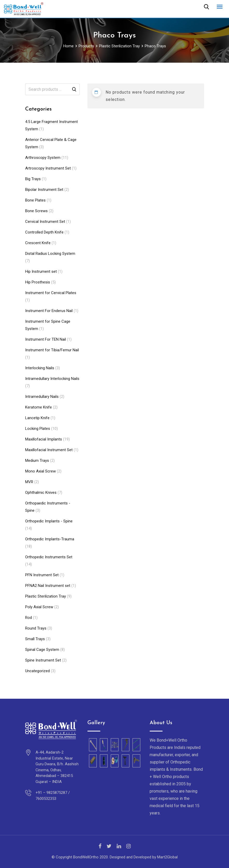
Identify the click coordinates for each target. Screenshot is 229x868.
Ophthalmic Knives (41, 493)
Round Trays (36, 628)
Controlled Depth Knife (44, 232)
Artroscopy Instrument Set (48, 168)
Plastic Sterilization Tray (46, 596)
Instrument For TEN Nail (46, 339)
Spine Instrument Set (43, 660)
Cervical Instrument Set (45, 222)
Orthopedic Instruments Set (49, 557)
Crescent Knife (38, 243)
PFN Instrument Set (42, 575)
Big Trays (33, 179)
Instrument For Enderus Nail (49, 311)
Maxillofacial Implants (44, 439)
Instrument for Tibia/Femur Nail (52, 350)
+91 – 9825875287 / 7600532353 (53, 796)
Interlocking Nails (40, 368)
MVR (29, 482)
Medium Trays (37, 461)
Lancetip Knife (37, 418)
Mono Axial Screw (40, 471)
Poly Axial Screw (39, 607)
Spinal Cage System (42, 650)
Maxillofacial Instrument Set (49, 450)
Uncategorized (37, 671)
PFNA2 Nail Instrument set (48, 586)
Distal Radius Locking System (50, 254)
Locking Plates (38, 429)
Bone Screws (36, 211)
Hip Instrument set (41, 271)
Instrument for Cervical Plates (51, 293)
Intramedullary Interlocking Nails (52, 379)
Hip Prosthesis (38, 282)
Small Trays (35, 639)
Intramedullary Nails (42, 397)
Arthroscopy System (43, 158)
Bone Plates (35, 200)
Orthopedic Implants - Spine (49, 521)
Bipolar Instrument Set (44, 190)
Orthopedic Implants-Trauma (50, 539)
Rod (29, 618)
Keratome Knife (39, 407)
